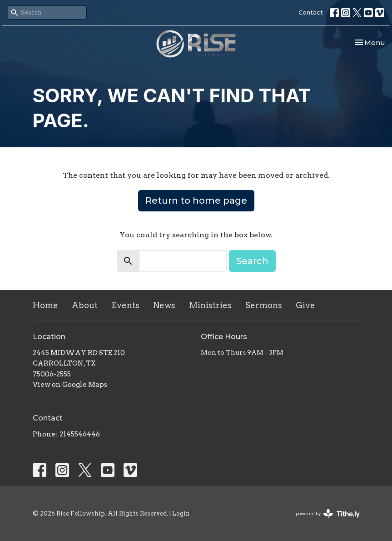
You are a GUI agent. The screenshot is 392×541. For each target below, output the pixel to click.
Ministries (210, 305)
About (85, 305)
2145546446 (80, 434)
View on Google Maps (70, 385)
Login (181, 513)
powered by (328, 513)
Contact (311, 12)
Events (125, 305)
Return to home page (196, 200)
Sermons (264, 305)
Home (45, 305)
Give (305, 305)
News (164, 305)
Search (252, 261)
